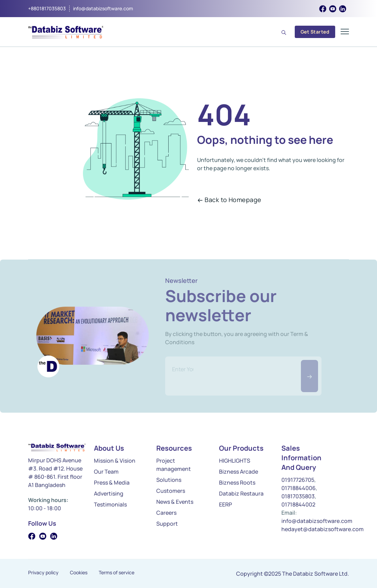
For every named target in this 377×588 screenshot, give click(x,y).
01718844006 (299, 488)
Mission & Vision (115, 461)
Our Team (106, 472)
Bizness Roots (237, 483)
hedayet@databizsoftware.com (323, 529)
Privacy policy (43, 573)
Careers (166, 513)
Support (167, 524)
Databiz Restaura (241, 493)
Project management (174, 465)
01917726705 (298, 480)
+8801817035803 (47, 9)
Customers (171, 491)
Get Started (315, 32)
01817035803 (298, 496)
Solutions (169, 480)
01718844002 (298, 504)
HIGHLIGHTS (235, 461)
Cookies (79, 573)
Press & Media (112, 483)
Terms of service (117, 573)
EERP (226, 504)
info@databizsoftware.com (103, 9)
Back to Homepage (229, 200)
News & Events (175, 502)
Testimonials (110, 504)
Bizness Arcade (239, 472)
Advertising (109, 493)
